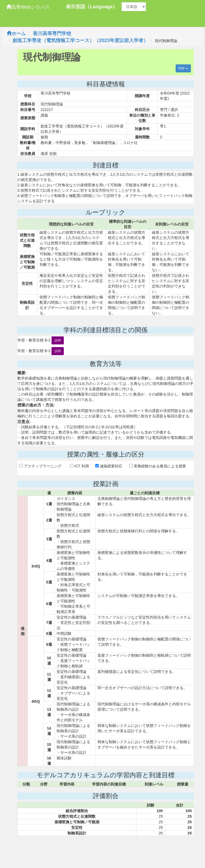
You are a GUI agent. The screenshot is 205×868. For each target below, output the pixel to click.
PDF (183, 68)
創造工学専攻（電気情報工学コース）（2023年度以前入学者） (80, 40)
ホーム (16, 34)
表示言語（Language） (92, 7)
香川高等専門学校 (52, 34)
